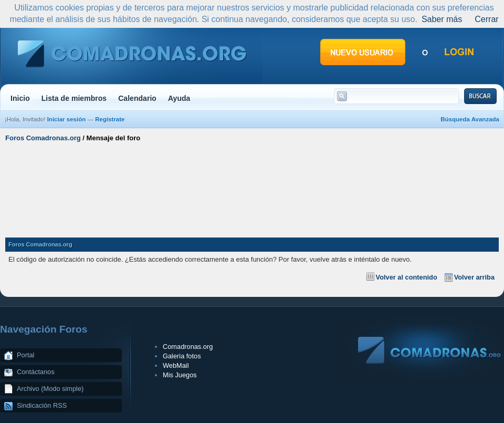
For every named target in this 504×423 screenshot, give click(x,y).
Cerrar (486, 19)
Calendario (137, 98)
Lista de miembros (74, 98)
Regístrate (110, 119)
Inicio (20, 98)
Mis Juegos (180, 375)
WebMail (176, 365)
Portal (25, 355)
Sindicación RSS (42, 405)
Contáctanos (36, 372)
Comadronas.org (188, 347)
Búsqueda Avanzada (470, 119)
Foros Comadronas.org (43, 138)
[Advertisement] (252, 185)
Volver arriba (474, 277)
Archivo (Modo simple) (50, 389)
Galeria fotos (182, 356)
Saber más (442, 19)
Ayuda (179, 98)
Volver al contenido (407, 277)
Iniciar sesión (67, 119)
